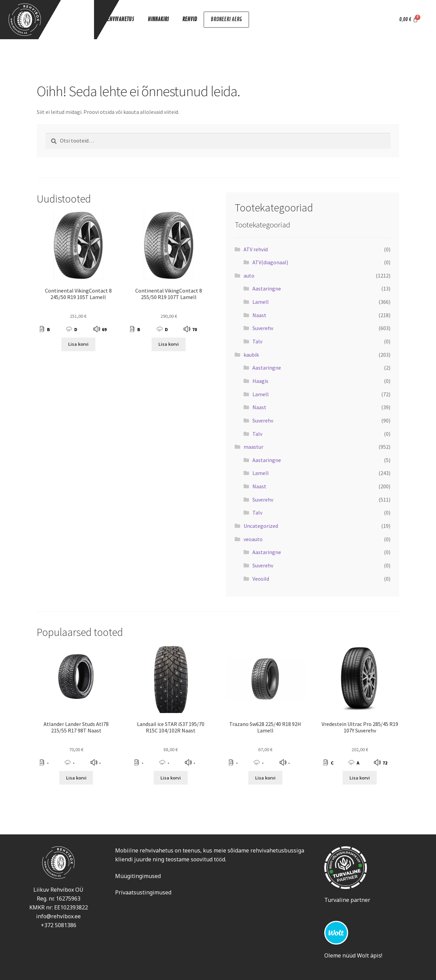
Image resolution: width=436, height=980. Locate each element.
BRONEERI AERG (226, 20)
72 (385, 763)
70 (194, 329)
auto (249, 276)
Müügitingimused (138, 876)
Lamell (261, 302)
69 (104, 329)
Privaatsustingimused (143, 892)
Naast (259, 315)
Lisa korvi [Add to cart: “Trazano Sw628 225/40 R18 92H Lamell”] (265, 778)
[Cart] (409, 20)
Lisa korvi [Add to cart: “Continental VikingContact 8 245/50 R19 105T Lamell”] (78, 344)
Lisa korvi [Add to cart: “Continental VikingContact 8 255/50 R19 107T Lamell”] (169, 344)
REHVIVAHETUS (119, 19)
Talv (257, 341)
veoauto (253, 539)
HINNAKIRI (158, 19)
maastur (253, 447)
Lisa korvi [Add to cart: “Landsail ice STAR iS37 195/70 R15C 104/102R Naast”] (171, 778)
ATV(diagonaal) (270, 262)
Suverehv (263, 328)
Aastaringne (267, 288)
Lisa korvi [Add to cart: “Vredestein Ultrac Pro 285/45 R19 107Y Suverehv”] (360, 778)
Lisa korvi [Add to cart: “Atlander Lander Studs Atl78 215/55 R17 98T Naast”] (76, 778)
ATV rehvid (256, 249)
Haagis (260, 381)
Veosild (261, 579)
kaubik (251, 355)
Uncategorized (261, 526)
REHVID (190, 19)
